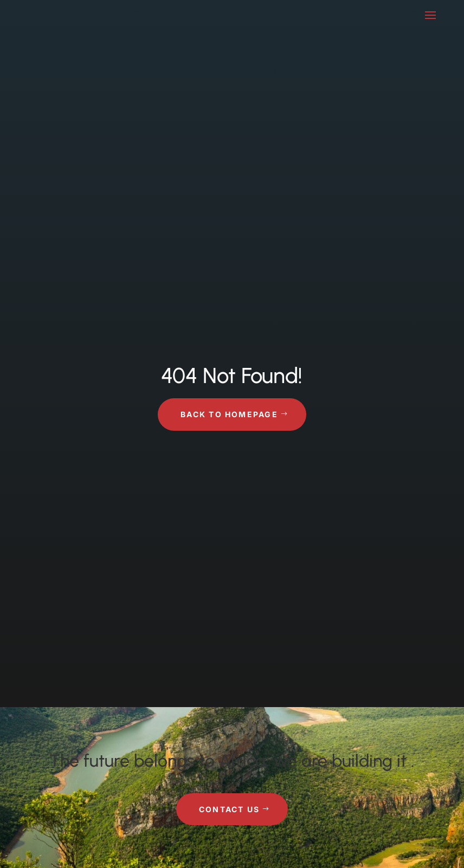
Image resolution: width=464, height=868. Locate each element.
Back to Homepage (229, 414)
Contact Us (229, 809)
